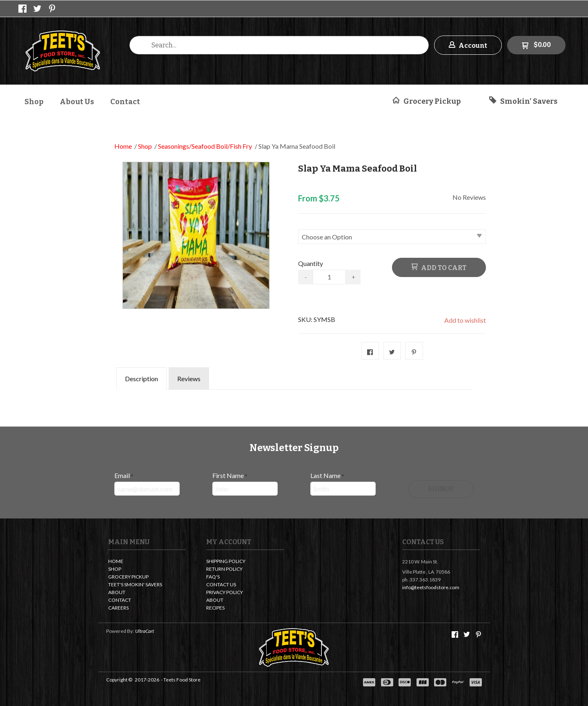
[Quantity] (329, 277)
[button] (468, 45)
